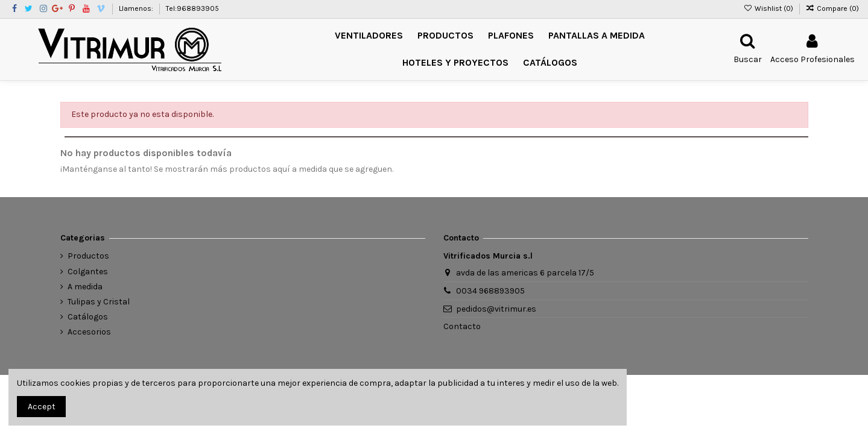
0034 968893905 (490, 291)
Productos (88, 256)
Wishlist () (769, 8)
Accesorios (89, 332)
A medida (85, 287)
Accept (42, 407)
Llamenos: (137, 8)
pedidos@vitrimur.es (496, 309)
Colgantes (88, 272)
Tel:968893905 (192, 8)
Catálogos (88, 317)
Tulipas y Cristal (99, 302)
